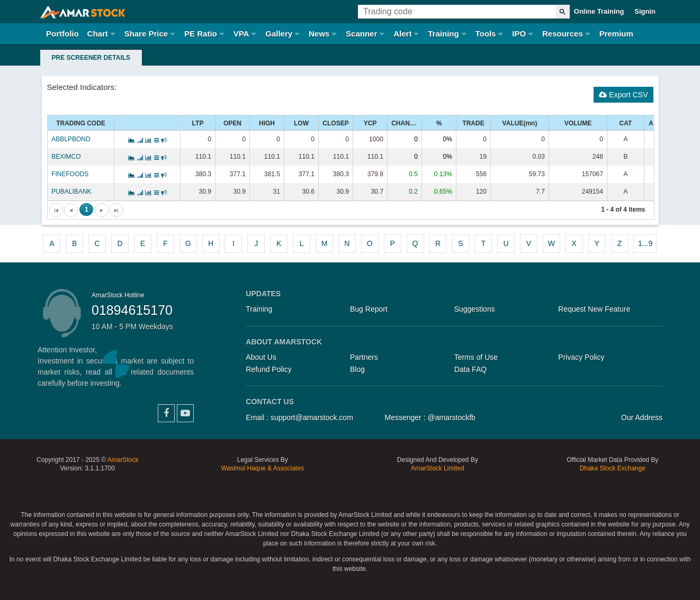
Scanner (361, 34)
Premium (616, 34)
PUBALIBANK (71, 192)
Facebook (166, 413)
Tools (486, 34)
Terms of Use (476, 357)
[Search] (563, 12)
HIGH (267, 123)
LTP (198, 123)
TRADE (473, 123)
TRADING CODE (81, 123)
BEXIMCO (66, 157)
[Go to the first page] (56, 210)
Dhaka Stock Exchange (612, 468)
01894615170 (132, 310)
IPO (519, 34)
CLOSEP (335, 123)
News (319, 34)
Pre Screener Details (91, 58)
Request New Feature (594, 309)
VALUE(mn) (520, 123)
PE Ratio (201, 34)
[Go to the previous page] (71, 210)
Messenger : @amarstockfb (430, 417)
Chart (98, 34)
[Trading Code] (457, 12)
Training (443, 34)
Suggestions (475, 309)
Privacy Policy (581, 357)
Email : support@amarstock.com (299, 417)
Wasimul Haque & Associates (263, 468)
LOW (301, 123)
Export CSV (623, 95)
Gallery (279, 34)
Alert (402, 34)
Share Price (146, 34)
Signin (645, 11)
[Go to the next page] (102, 210)
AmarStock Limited (438, 468)
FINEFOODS (70, 174)
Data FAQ (470, 369)
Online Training (599, 11)
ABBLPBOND (71, 139)
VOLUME (578, 123)
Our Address (642, 417)
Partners (364, 357)
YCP (370, 123)
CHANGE (405, 123)
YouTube (185, 413)
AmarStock (123, 460)
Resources (563, 34)
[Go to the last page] (116, 210)
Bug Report (369, 309)
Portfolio (62, 34)
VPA (241, 34)
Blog (357, 369)
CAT (626, 123)
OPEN (232, 123)
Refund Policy (268, 369)
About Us (261, 357)
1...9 (645, 243)
